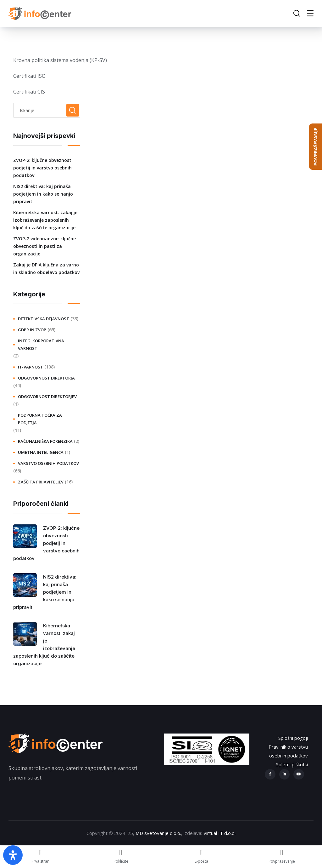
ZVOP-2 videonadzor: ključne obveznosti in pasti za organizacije (44, 246)
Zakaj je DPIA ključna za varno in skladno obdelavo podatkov (46, 268)
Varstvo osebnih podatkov (48, 463)
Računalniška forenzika (45, 441)
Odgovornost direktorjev (47, 397)
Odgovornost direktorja (46, 378)
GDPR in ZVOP (32, 330)
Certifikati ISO (29, 76)
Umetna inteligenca (41, 452)
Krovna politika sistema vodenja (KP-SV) (60, 60)
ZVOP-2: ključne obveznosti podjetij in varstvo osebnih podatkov (43, 168)
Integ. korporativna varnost (41, 345)
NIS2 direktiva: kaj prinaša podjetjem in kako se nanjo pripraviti (43, 194)
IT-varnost (31, 367)
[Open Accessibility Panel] (13, 855)
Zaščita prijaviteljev (41, 482)
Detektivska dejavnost (44, 319)
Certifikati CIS (29, 92)
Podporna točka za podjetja (40, 419)
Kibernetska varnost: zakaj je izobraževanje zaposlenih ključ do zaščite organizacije (45, 220)
